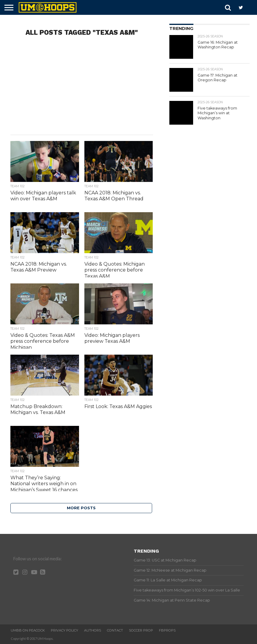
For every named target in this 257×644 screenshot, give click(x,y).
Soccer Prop (141, 630)
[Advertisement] (82, 87)
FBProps (167, 630)
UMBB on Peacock (28, 630)
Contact (115, 630)
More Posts (81, 508)
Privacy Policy (64, 630)
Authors (93, 630)
